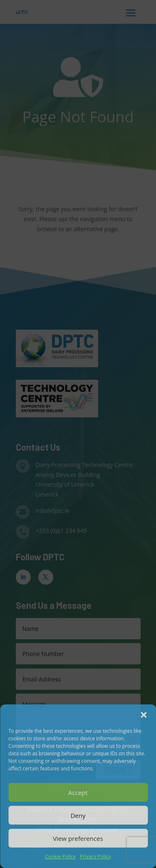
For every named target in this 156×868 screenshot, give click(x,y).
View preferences (78, 838)
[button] (144, 715)
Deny (78, 815)
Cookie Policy (60, 857)
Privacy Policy (95, 857)
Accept (78, 792)
